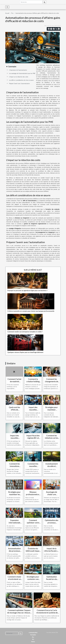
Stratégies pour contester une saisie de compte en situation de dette (33, 580)
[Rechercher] (31, 2)
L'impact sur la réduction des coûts (19, 77)
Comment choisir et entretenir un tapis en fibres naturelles (14, 580)
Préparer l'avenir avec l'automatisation (19, 84)
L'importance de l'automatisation (18, 70)
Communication (33, 632)
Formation (33, 635)
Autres (33, 642)
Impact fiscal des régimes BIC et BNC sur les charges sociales (33, 439)
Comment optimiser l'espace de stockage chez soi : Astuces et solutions (19, 613)
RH (33, 639)
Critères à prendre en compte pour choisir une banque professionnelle (31, 311)
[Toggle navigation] (7, 7)
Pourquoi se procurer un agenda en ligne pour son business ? (27, 290)
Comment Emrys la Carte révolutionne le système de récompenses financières (47, 613)
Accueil (7, 13)
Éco (12, 13)
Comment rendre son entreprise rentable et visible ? (25, 332)
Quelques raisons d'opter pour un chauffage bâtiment (25, 352)
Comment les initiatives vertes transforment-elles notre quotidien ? (52, 439)
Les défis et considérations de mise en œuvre (21, 80)
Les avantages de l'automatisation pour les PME (22, 73)
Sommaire (12, 67)
